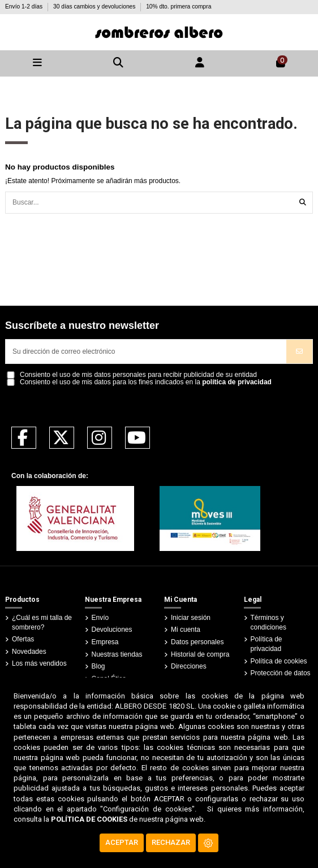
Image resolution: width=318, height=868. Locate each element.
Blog (98, 666)
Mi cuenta (186, 630)
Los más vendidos (39, 663)
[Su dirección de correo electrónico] (146, 351)
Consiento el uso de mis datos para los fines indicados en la (146, 382)
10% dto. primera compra (179, 6)
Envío (100, 618)
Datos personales (197, 642)
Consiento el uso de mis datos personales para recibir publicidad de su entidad (138, 375)
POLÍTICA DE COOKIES (89, 819)
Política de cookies (279, 661)
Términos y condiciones (268, 622)
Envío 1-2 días (25, 6)
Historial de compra (200, 654)
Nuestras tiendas (117, 654)
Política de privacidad (267, 644)
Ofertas (23, 639)
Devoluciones (112, 630)
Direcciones (189, 666)
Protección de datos (281, 673)
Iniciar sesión (191, 618)
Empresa (105, 642)
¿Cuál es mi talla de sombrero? (42, 622)
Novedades (29, 652)
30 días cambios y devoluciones (95, 6)
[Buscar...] (303, 203)
